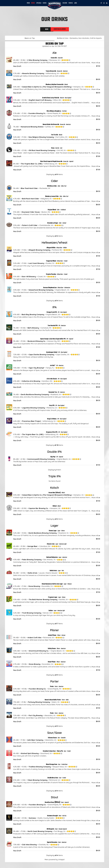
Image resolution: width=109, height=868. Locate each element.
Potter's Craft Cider (30, 226)
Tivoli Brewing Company (32, 614)
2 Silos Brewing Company (37, 61)
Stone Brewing (34, 587)
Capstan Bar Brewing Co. (38, 509)
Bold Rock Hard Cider (31, 199)
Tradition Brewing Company (40, 767)
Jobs (76, 3)
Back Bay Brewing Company (33, 315)
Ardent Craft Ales (34, 638)
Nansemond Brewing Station (32, 127)
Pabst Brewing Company (32, 560)
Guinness (32, 819)
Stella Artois (32, 574)
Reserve (65, 3)
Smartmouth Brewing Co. (39, 651)
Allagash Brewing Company (39, 251)
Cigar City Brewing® (36, 368)
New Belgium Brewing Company (41, 138)
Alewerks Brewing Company (33, 74)
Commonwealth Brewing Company (41, 460)
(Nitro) (53, 803)
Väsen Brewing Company (37, 781)
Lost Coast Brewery (36, 264)
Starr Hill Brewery (29, 277)
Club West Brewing (29, 845)
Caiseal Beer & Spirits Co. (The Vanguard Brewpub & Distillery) (47, 87)
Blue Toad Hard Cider (29, 189)
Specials (39, 3)
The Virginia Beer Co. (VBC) (32, 164)
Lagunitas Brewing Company (33, 408)
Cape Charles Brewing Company (41, 355)
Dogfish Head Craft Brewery (40, 101)
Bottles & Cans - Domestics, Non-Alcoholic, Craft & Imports (79, 39)
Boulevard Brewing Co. (37, 342)
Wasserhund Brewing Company (41, 291)
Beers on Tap (30, 39)
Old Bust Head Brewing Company (42, 151)
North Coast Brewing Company (40, 832)
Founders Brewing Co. (37, 114)
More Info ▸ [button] (96, 63)
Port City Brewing (36, 716)
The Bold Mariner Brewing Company (43, 600)
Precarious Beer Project (31, 422)
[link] (55, 5)
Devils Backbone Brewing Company (35, 395)
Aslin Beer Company (35, 741)
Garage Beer (32, 547)
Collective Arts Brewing (31, 382)
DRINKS (33, 3)
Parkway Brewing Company (39, 703)
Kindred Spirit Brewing (30, 754)
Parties (71, 3)
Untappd (61, 860)
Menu (28, 3)
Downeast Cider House (31, 213)
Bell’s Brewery (33, 329)
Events (45, 3)
